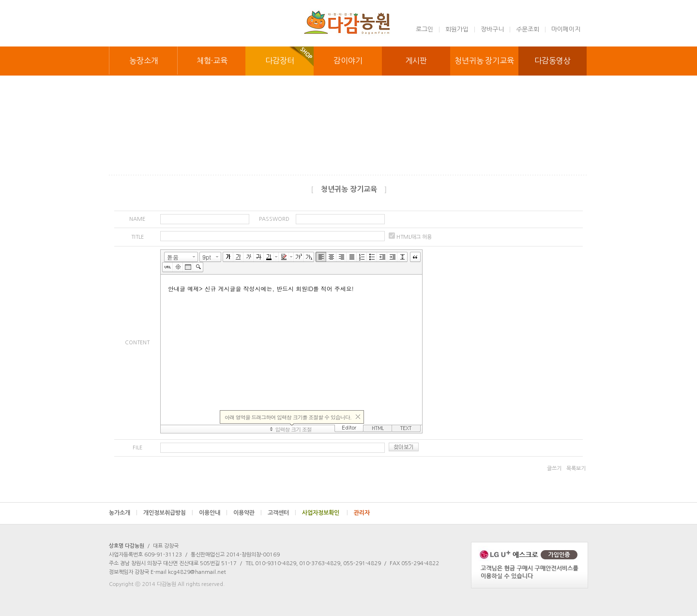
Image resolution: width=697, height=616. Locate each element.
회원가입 (457, 30)
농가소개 (123, 513)
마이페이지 (566, 30)
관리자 (362, 513)
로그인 (424, 30)
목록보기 (576, 469)
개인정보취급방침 (168, 513)
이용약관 (248, 513)
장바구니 (492, 30)
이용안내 (213, 513)
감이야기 (348, 61)
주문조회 (528, 30)
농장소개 (144, 61)
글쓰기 (554, 469)
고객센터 (282, 513)
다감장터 (280, 61)
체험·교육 (212, 61)
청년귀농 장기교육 (484, 61)
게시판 (416, 61)
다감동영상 (553, 61)
